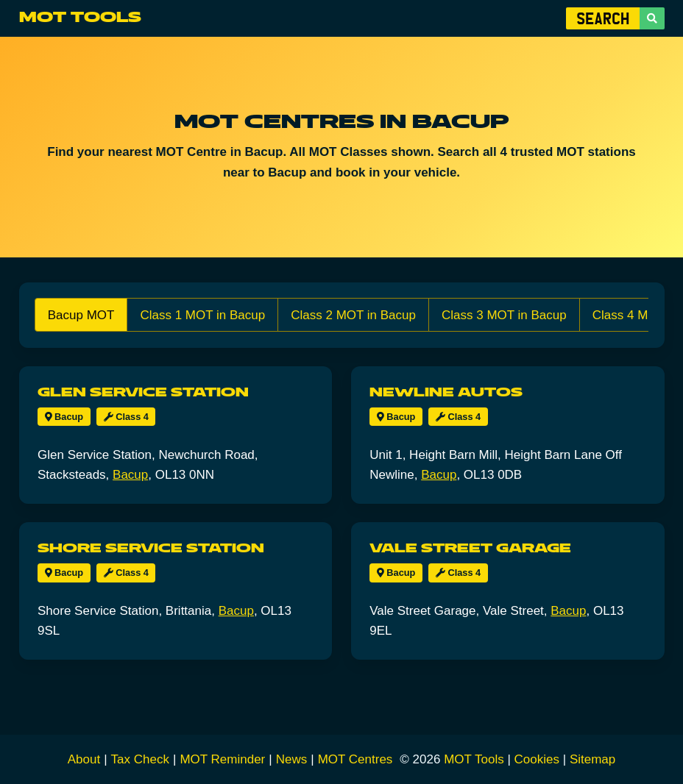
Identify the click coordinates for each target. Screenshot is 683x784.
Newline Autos (446, 392)
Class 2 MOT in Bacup (353, 315)
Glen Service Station (143, 392)
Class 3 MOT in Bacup (504, 315)
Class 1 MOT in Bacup (202, 315)
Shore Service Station (151, 548)
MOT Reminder (222, 759)
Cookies (537, 759)
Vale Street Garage (470, 548)
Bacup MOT (81, 315)
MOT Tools (80, 18)
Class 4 (126, 417)
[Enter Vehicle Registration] (603, 18)
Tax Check (140, 759)
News (292, 759)
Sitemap (592, 759)
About (84, 759)
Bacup (64, 417)
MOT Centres (355, 759)
